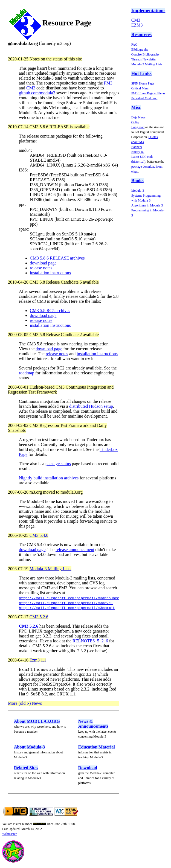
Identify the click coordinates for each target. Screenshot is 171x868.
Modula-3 (138, 191)
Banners (137, 147)
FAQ (134, 45)
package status (58, 464)
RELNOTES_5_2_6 (90, 641)
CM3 (136, 20)
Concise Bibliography (146, 54)
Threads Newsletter (144, 59)
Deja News (138, 117)
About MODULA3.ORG (37, 721)
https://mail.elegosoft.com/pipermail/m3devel (66, 603)
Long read (138, 127)
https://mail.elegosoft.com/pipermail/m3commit (67, 608)
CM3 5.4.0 (39, 535)
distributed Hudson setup (91, 406)
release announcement (75, 550)
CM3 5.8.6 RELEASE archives (57, 258)
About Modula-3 (29, 747)
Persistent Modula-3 (144, 98)
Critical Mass (140, 88)
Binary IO (138, 152)
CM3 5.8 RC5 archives (50, 311)
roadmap (27, 373)
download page (43, 263)
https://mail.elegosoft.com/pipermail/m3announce (69, 598)
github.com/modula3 (37, 93)
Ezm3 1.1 (38, 660)
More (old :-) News (25, 703)
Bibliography (140, 49)
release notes (41, 268)
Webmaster (9, 834)
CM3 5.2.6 (39, 617)
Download (88, 768)
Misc (136, 107)
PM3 (108, 83)
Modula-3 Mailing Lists (147, 64)
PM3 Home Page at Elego (148, 93)
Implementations (148, 11)
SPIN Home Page (143, 83)
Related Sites (26, 768)
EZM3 (137, 25)
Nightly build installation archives (49, 478)
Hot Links (141, 73)
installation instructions (50, 273)
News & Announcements (93, 724)
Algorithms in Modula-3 (147, 205)
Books (137, 181)
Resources (141, 35)
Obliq (135, 122)
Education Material (97, 747)
